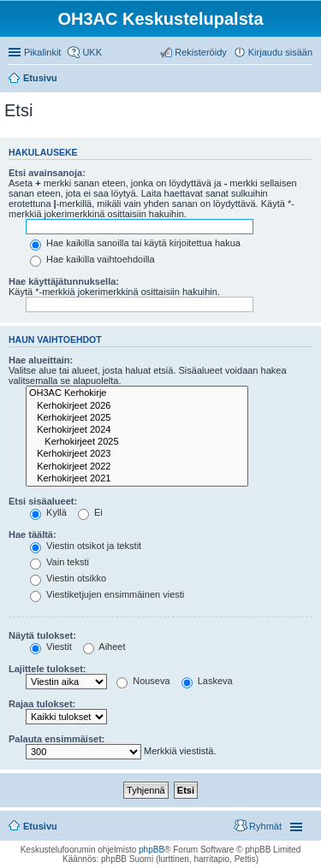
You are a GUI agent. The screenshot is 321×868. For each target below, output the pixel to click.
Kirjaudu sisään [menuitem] (280, 52)
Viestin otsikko (68, 578)
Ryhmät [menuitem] (265, 826)
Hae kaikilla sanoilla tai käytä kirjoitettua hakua (135, 243)
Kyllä (48, 512)
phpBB (152, 850)
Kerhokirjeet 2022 (137, 467)
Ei (90, 512)
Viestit (51, 647)
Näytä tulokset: (42, 635)
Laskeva (207, 681)
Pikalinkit (42, 52)
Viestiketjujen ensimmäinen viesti (107, 594)
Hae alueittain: (41, 360)
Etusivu (40, 826)
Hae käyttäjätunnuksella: (64, 281)
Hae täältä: (33, 534)
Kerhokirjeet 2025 (137, 418)
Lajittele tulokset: (47, 669)
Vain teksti (59, 562)
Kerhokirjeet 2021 (137, 479)
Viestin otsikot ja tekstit (86, 546)
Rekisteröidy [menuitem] (201, 52)
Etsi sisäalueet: (43, 501)
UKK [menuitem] (92, 52)
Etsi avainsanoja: (47, 173)
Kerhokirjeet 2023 (137, 454)
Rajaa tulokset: (42, 704)
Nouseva (143, 681)
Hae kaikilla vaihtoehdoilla (92, 259)
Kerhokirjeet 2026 (137, 406)
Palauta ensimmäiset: (57, 739)
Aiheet (104, 647)
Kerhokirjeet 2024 (137, 430)
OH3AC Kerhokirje (137, 393)
